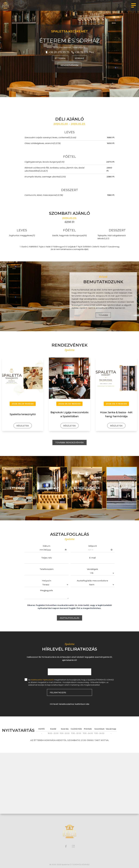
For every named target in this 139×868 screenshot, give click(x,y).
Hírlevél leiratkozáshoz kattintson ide (70, 704)
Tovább (103, 315)
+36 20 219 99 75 (59, 52)
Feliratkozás (58, 692)
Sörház (80, 58)
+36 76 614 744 (84, 52)
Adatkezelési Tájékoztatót (42, 680)
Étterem (60, 58)
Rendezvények (69, 65)
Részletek (23, 426)
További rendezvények (69, 442)
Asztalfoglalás (69, 618)
